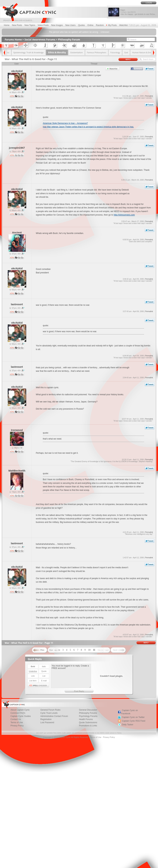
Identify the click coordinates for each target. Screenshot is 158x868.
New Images (57, 25)
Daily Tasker (128, 725)
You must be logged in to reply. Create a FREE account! (71, 676)
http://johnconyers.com (124, 215)
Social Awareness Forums (40, 39)
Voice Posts (43, 25)
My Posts (111, 25)
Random (100, 25)
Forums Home (13, 39)
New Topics (30, 25)
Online (90, 25)
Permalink (149, 96)
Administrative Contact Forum (54, 716)
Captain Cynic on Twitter (133, 717)
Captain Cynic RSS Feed (133, 721)
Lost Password (47, 722)
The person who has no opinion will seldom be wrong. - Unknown (79, 32)
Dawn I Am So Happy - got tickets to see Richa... (138, 12)
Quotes (82, 25)
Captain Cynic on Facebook (130, 712)
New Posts (17, 25)
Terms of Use (96, 737)
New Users (71, 25)
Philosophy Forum (69, 39)
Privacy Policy (17, 726)
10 (89, 650)
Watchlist (123, 25)
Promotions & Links (88, 726)
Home (7, 25)
